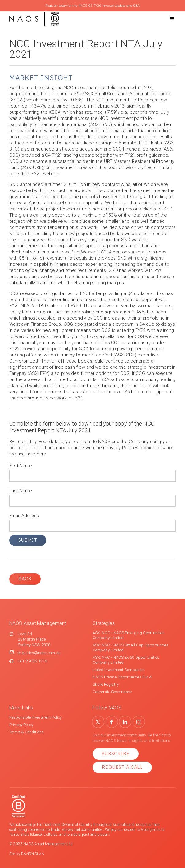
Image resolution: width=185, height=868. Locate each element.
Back (25, 579)
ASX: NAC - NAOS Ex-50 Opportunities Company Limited (126, 660)
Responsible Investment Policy (35, 717)
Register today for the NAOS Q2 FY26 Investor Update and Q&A (92, 6)
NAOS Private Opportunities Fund (122, 677)
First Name (21, 466)
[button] (167, 19)
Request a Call (122, 767)
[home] (34, 19)
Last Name (21, 491)
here (42, 454)
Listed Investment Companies (119, 670)
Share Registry (106, 684)
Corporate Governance (112, 692)
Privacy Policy (21, 725)
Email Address (24, 516)
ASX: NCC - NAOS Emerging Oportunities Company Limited (129, 635)
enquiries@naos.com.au (39, 653)
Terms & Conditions (26, 732)
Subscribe (116, 754)
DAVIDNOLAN (33, 854)
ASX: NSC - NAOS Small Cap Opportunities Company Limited (131, 648)
